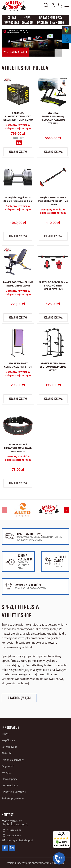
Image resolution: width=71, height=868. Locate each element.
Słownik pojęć (10, 779)
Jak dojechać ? (10, 785)
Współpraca (9, 740)
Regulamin (8, 766)
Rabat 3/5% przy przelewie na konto (51, 20)
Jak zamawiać (9, 747)
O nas (5, 734)
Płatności (7, 753)
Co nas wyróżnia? (12, 20)
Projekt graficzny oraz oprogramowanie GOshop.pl (35, 863)
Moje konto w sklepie (53, 6)
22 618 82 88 (14, 830)
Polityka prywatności (14, 798)
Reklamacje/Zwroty (13, 760)
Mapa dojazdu (27, 20)
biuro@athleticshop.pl (20, 840)
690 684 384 (14, 835)
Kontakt (6, 773)
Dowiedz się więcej (19, 698)
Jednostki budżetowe (14, 792)
